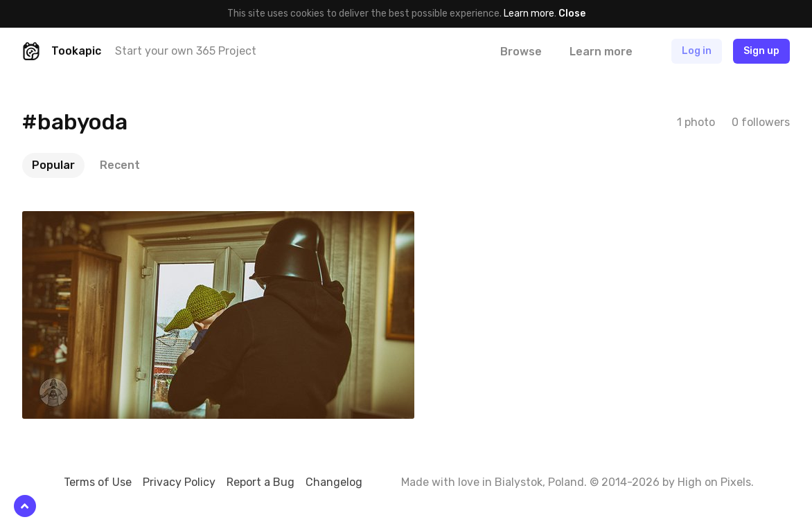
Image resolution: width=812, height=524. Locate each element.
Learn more (529, 13)
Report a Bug (261, 482)
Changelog (334, 482)
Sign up (761, 51)
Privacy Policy (179, 482)
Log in (697, 51)
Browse (521, 52)
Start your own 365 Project (186, 51)
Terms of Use (98, 482)
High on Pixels (714, 482)
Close (572, 13)
